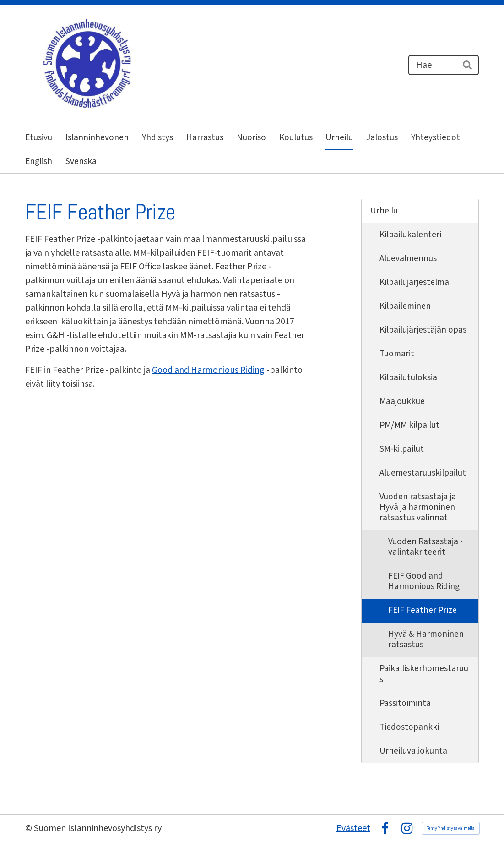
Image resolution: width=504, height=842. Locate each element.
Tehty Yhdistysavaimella (451, 828)
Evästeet (353, 828)
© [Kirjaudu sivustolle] (30, 828)
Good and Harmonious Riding (208, 370)
